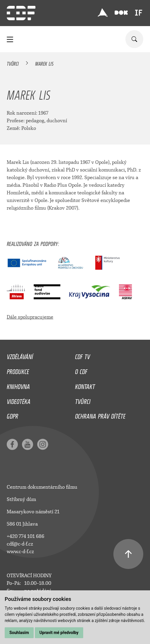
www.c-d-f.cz (20, 552)
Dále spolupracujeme (30, 317)
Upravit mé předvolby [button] (59, 633)
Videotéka (19, 400)
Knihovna (18, 385)
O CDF (81, 370)
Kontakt (85, 385)
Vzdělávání (20, 355)
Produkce (18, 370)
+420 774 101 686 (25, 536)
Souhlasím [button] (19, 633)
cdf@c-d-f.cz (20, 544)
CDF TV (82, 355)
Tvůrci (13, 63)
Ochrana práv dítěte (100, 415)
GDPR (12, 415)
